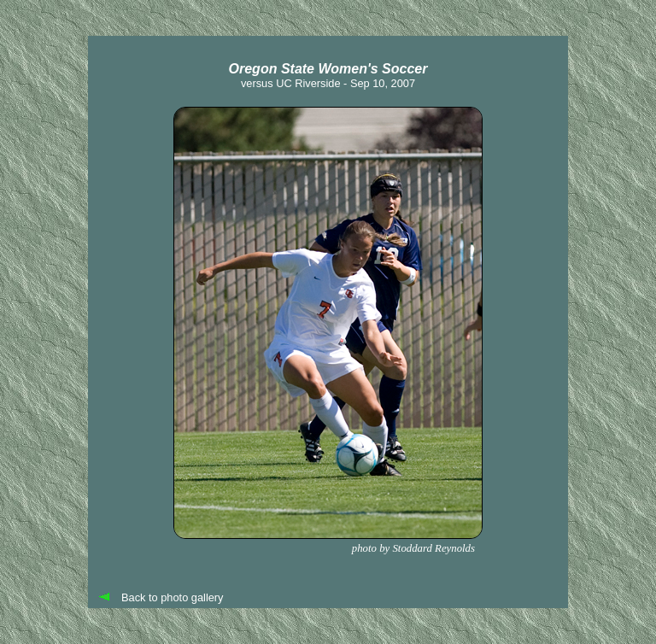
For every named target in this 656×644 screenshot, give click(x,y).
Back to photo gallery (173, 597)
